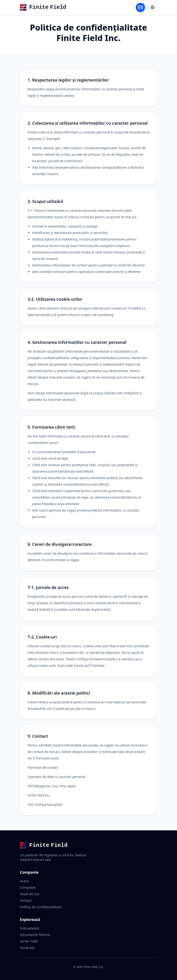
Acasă (24, 881)
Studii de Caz (30, 894)
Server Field (29, 941)
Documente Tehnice (35, 935)
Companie (28, 887)
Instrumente (29, 928)
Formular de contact (43, 767)
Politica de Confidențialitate (41, 907)
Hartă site (27, 948)
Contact (26, 900)
